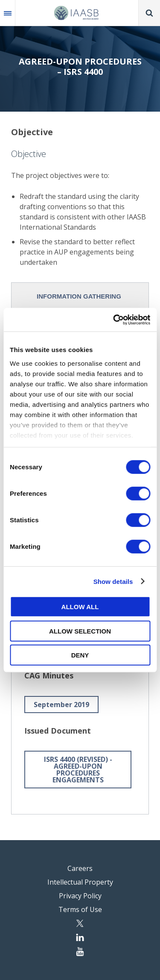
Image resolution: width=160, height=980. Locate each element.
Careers (80, 868)
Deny (80, 655)
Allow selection (80, 631)
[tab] (80, 296)
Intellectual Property (80, 882)
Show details (113, 581)
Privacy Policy (80, 896)
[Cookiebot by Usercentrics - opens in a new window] (114, 320)
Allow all (80, 607)
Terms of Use (80, 909)
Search (149, 13)
